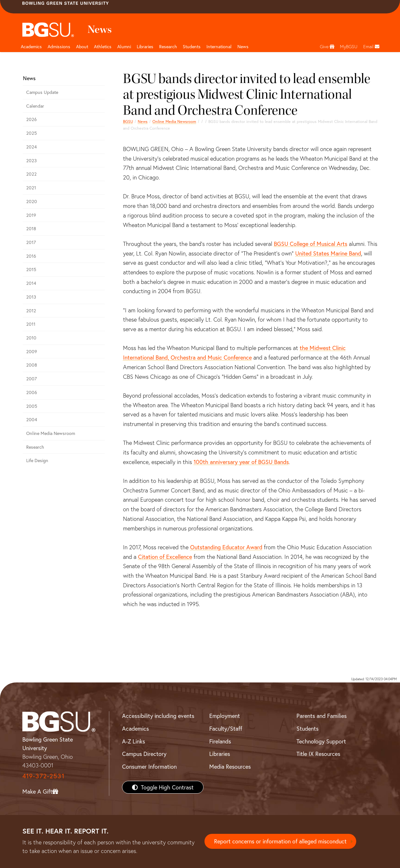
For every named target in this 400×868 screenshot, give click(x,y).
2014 (31, 283)
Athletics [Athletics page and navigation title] (103, 46)
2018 (31, 228)
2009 (32, 351)
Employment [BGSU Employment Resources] (225, 716)
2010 (31, 338)
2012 (31, 311)
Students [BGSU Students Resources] (308, 728)
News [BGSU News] (243, 46)
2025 (31, 133)
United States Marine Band (328, 253)
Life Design (37, 460)
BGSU (128, 121)
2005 (32, 406)
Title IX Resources (318, 754)
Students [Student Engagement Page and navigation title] (192, 46)
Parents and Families (322, 716)
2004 (32, 419)
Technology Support (321, 741)
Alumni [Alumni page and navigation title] (124, 46)
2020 (32, 201)
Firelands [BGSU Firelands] (220, 741)
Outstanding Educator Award (226, 547)
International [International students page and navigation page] (219, 46)
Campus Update (42, 92)
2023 (31, 160)
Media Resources (230, 766)
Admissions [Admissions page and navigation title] (59, 46)
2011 (31, 324)
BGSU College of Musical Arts (311, 244)
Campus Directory (144, 754)
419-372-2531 (43, 776)
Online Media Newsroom (174, 121)
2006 (32, 392)
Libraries (145, 46)
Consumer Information (149, 766)
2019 (31, 215)
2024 (31, 147)
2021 (31, 188)
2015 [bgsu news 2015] (31, 269)
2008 (32, 365)
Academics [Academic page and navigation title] (31, 46)
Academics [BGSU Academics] (135, 728)
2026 (31, 119)
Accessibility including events (158, 716)
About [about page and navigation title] (82, 46)
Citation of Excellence (165, 557)
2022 (31, 174)
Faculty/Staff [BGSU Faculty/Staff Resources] (226, 728)
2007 (31, 379)
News (143, 121)
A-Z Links (134, 741)
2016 (31, 256)
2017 (31, 242)
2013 (31, 297)
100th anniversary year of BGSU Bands (241, 462)
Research (35, 447)
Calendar (35, 106)
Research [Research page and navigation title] (168, 46)
